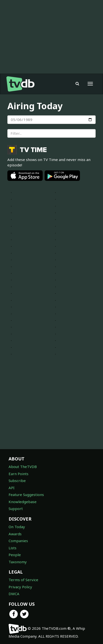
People (15, 555)
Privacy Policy (20, 587)
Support (16, 509)
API (12, 488)
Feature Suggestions (26, 495)
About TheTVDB (23, 467)
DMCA (14, 594)
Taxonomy (18, 562)
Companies (18, 541)
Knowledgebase (23, 502)
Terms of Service (23, 580)
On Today (17, 527)
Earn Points (19, 474)
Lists (13, 548)
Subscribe (17, 481)
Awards (15, 534)
